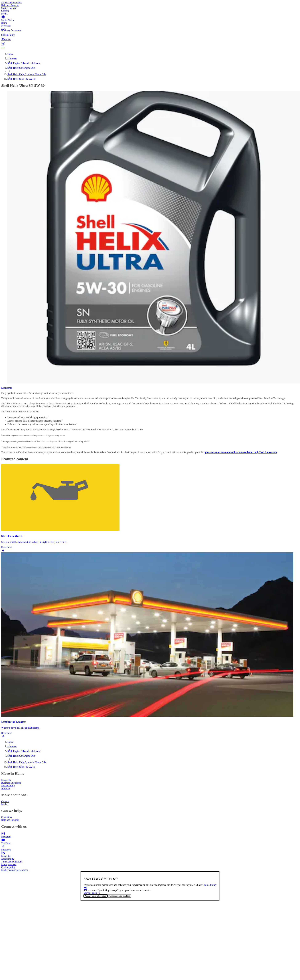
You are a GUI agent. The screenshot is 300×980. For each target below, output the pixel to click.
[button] (150, 27)
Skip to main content (11, 3)
